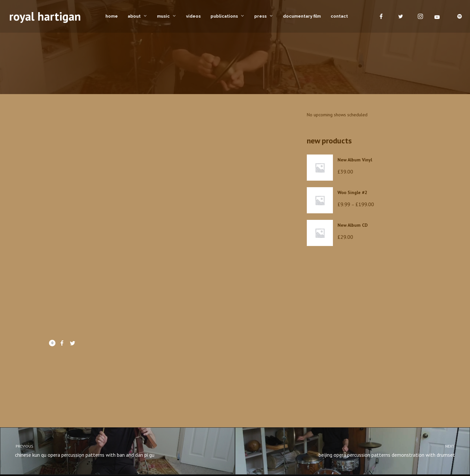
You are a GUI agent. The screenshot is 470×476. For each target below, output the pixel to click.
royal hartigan (45, 16)
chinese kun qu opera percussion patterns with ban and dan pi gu (112, 450)
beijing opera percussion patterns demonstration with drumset (358, 450)
